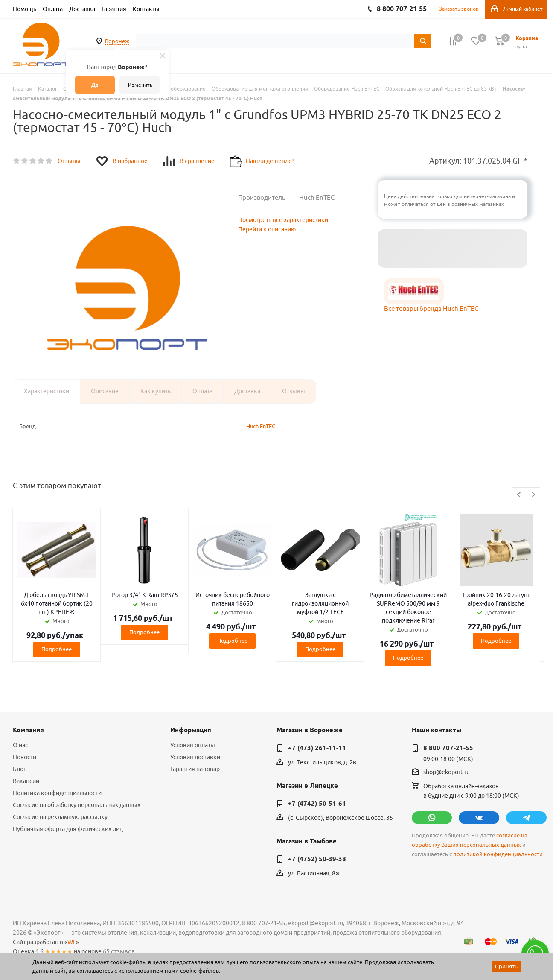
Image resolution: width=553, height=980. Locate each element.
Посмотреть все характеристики (283, 220)
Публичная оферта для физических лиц (68, 829)
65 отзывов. (119, 951)
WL (72, 942)
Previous (520, 495)
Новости (25, 757)
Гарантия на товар (195, 769)
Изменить (140, 85)
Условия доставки (195, 757)
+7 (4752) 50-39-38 (317, 859)
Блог (19, 769)
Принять (506, 966)
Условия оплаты (193, 745)
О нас (20, 745)
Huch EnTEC (261, 426)
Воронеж (117, 41)
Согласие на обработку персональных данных (77, 805)
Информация (191, 730)
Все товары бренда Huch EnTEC (431, 309)
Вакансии (26, 781)
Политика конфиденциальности (57, 793)
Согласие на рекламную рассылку (60, 817)
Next (533, 495)
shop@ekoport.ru (447, 772)
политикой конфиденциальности (498, 854)
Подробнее (57, 649)
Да (95, 85)
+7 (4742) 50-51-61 (317, 804)
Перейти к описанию (267, 229)
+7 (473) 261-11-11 (317, 748)
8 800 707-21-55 (448, 748)
